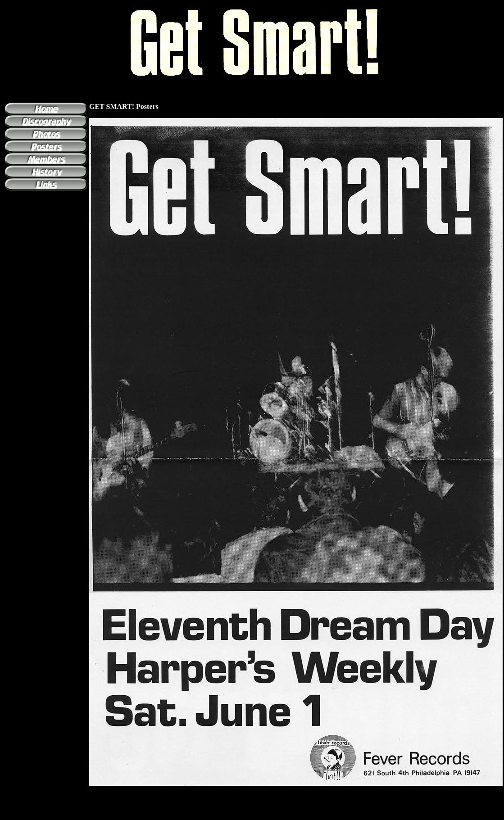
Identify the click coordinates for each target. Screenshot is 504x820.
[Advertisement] (252, 813)
